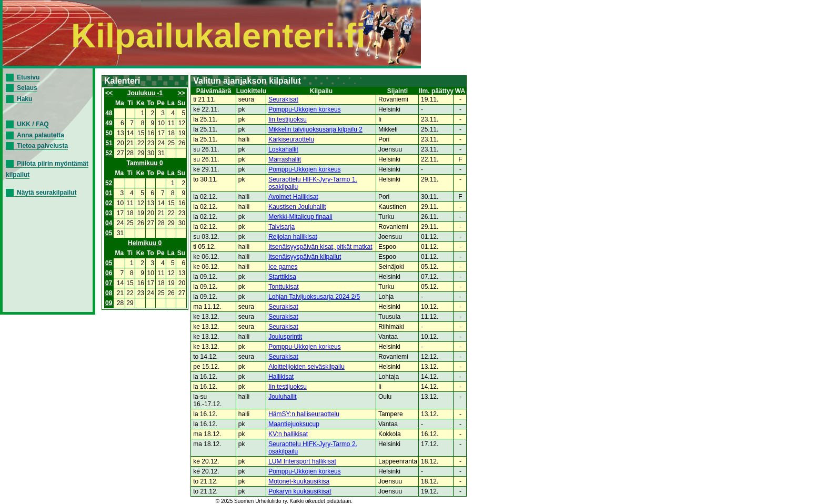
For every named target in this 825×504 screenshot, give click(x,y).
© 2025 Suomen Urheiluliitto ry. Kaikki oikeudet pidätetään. (284, 501)
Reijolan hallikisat (293, 237)
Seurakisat (283, 99)
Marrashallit (285, 159)
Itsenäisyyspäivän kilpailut (305, 257)
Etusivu (28, 77)
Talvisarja (281, 227)
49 (109, 123)
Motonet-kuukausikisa (299, 481)
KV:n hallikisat (288, 434)
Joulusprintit (285, 337)
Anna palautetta (41, 135)
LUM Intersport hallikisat (302, 461)
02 (109, 203)
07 (109, 283)
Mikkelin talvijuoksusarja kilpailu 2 (315, 129)
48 (109, 113)
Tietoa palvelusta (42, 146)
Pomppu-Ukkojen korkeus (304, 109)
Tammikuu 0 (145, 163)
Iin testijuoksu (288, 119)
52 (109, 153)
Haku (24, 99)
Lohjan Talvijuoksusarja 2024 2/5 (314, 297)
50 (109, 133)
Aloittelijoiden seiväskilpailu (306, 367)
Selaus (27, 88)
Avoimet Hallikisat (293, 197)
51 (109, 143)
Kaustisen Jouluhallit (297, 207)
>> (182, 93)
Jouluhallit (282, 397)
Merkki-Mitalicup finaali (300, 217)
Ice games (283, 267)
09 (109, 303)
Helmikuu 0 (145, 243)
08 (109, 293)
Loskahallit (283, 149)
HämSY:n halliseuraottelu (304, 414)
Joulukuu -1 (145, 93)
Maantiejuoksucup (294, 424)
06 (109, 273)
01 (109, 193)
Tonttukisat (283, 287)
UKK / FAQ (33, 124)
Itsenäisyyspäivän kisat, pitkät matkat (320, 247)
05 (109, 233)
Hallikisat (281, 377)
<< (109, 93)
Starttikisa (282, 277)
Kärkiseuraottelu (291, 139)
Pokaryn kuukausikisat (300, 491)
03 (109, 213)
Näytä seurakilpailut (47, 193)
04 (109, 223)
